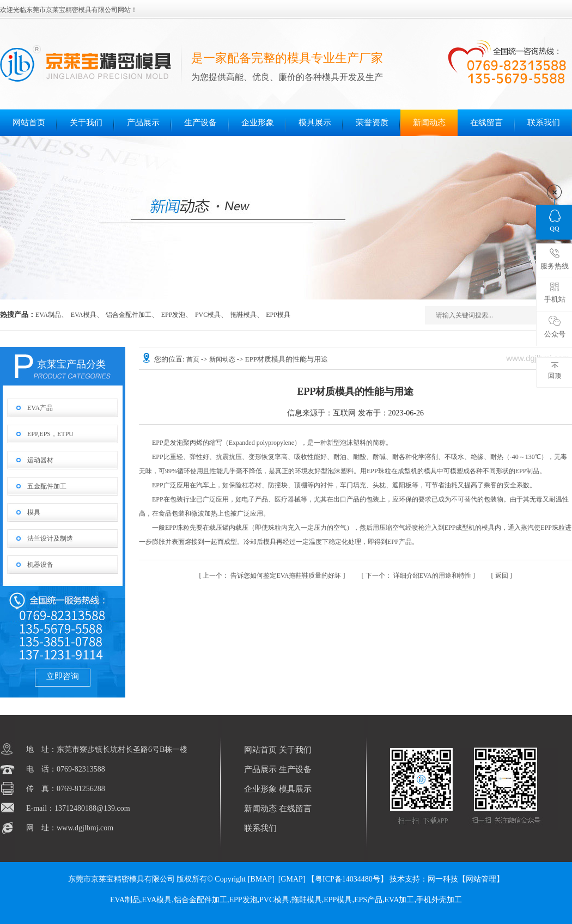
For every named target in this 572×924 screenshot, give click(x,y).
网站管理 (481, 879)
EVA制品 (48, 315)
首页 (194, 359)
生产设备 (200, 123)
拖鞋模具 (244, 315)
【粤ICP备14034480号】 (348, 879)
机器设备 (40, 565)
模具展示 (315, 123)
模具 (34, 512)
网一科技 (443, 879)
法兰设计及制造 (50, 539)
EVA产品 (40, 408)
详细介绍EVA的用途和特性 (419, 576)
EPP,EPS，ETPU (50, 434)
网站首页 (29, 123)
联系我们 (544, 123)
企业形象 (258, 123)
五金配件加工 (47, 486)
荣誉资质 (372, 123)
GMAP (291, 879)
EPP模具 (278, 315)
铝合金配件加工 (129, 315)
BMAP (261, 879)
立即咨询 (63, 676)
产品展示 (143, 123)
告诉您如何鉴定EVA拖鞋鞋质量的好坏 (273, 576)
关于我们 (86, 123)
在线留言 (486, 123)
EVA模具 (84, 315)
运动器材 (40, 460)
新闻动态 (429, 123)
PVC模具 (208, 315)
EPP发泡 (174, 315)
